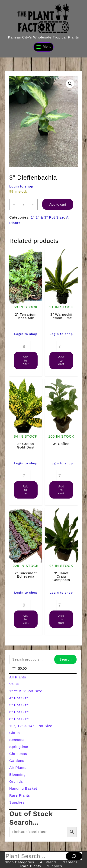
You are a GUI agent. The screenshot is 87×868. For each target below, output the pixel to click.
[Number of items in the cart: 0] (19, 668)
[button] (70, 84)
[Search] (74, 856)
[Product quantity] (23, 204)
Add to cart (58, 204)
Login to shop (21, 186)
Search (65, 659)
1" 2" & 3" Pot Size (47, 217)
